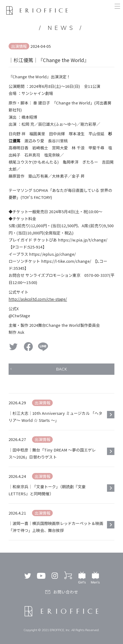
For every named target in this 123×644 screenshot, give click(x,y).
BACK (61, 369)
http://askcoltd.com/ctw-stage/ (38, 299)
